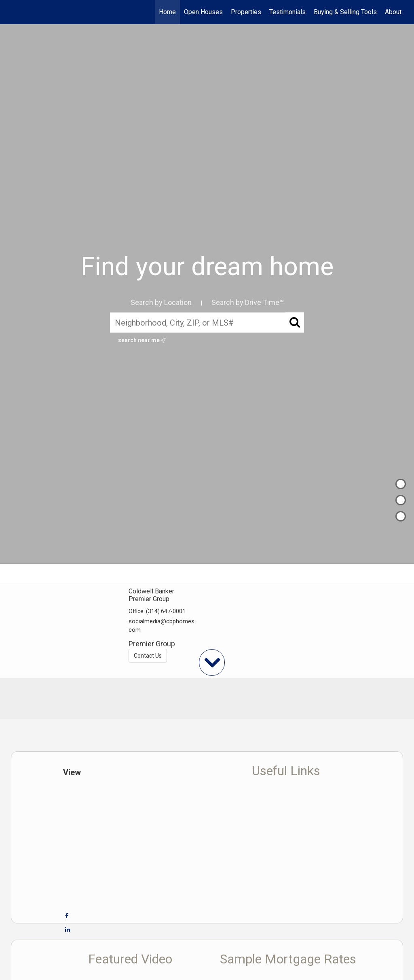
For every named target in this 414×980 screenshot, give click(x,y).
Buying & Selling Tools (345, 12)
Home (167, 12)
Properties (246, 12)
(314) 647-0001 (166, 611)
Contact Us (148, 656)
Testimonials (287, 12)
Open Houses (203, 12)
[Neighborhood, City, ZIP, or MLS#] (207, 323)
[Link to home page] (15, 12)
